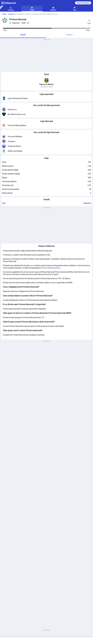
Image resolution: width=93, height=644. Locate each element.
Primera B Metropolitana (51, 268)
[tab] (23, 35)
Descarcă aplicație (83, 3)
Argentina (12, 14)
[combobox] (25, 23)
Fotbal (4, 14)
